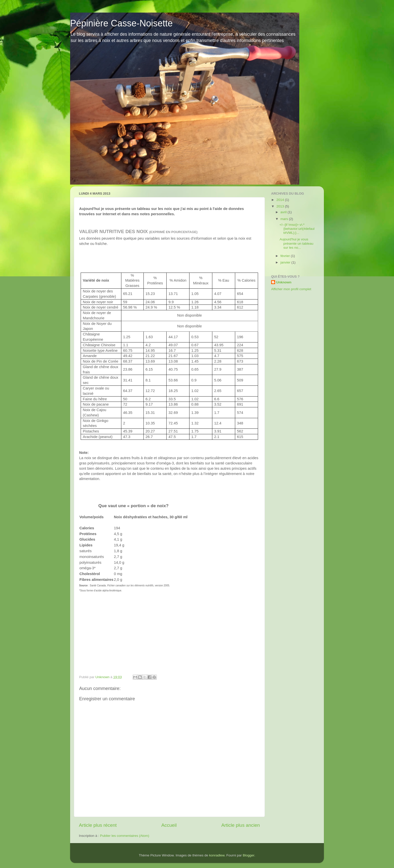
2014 (281, 200)
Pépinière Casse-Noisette (121, 23)
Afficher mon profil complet (291, 289)
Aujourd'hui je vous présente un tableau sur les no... (297, 243)
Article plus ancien (241, 825)
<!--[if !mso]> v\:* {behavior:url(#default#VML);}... (297, 229)
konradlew (217, 855)
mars (285, 219)
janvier (286, 262)
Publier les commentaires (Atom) (125, 836)
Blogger (249, 855)
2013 (281, 206)
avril (284, 212)
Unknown (284, 282)
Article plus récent (98, 825)
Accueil (169, 825)
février (286, 256)
